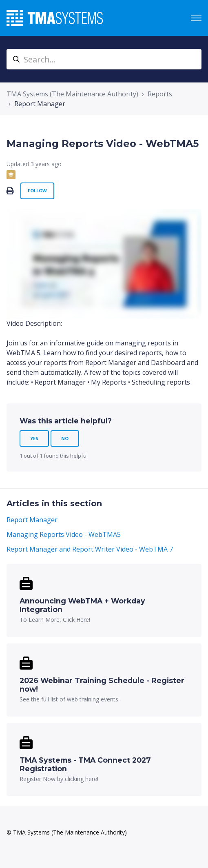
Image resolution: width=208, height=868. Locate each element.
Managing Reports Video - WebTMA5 (64, 534)
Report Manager (40, 104)
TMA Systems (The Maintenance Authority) (72, 94)
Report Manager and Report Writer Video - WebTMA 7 (90, 549)
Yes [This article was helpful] (34, 438)
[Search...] (104, 59)
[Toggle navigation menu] (196, 18)
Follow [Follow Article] (37, 190)
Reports (160, 94)
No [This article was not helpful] (65, 438)
